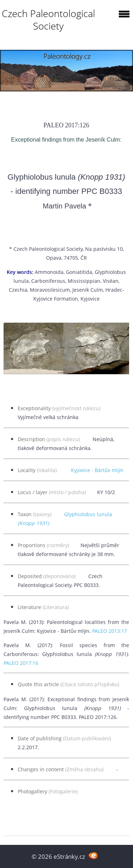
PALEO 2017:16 (21, 663)
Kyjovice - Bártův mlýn (97, 470)
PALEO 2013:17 (110, 631)
